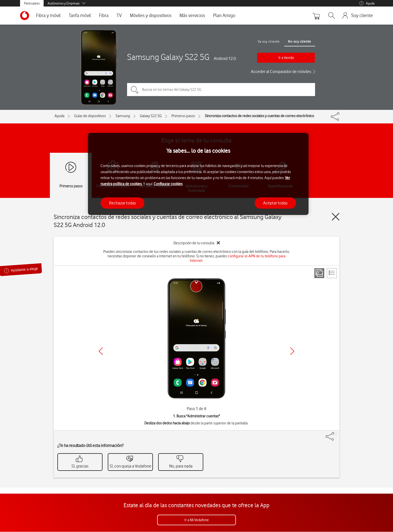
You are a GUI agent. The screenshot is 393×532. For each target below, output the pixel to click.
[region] (198, 174)
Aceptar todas (275, 203)
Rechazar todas (122, 203)
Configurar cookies (168, 184)
